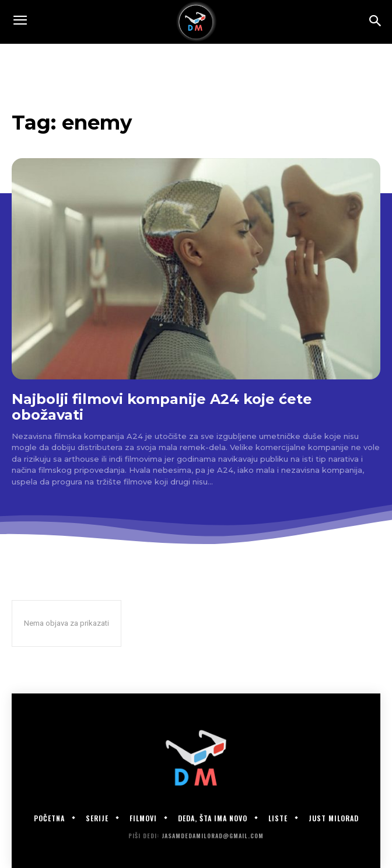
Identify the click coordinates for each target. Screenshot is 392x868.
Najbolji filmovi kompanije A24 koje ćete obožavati (162, 407)
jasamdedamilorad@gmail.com (213, 836)
